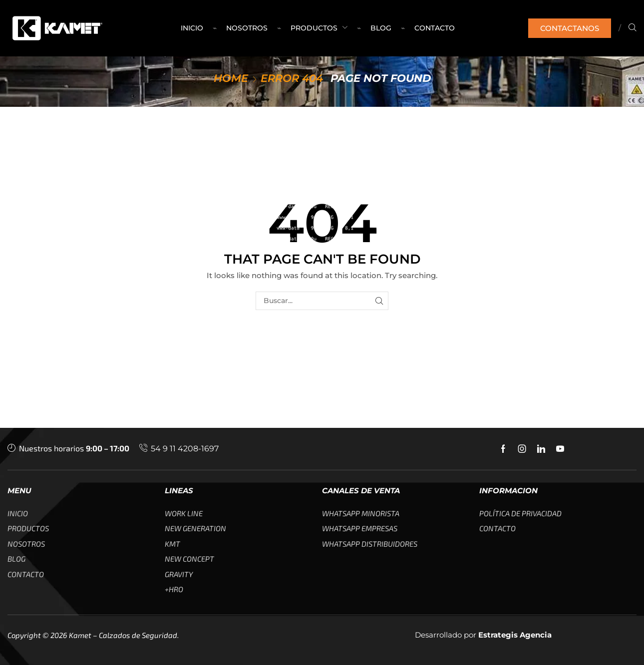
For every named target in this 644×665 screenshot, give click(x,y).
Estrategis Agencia (515, 635)
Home (231, 78)
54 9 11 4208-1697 (185, 449)
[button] (570, 28)
